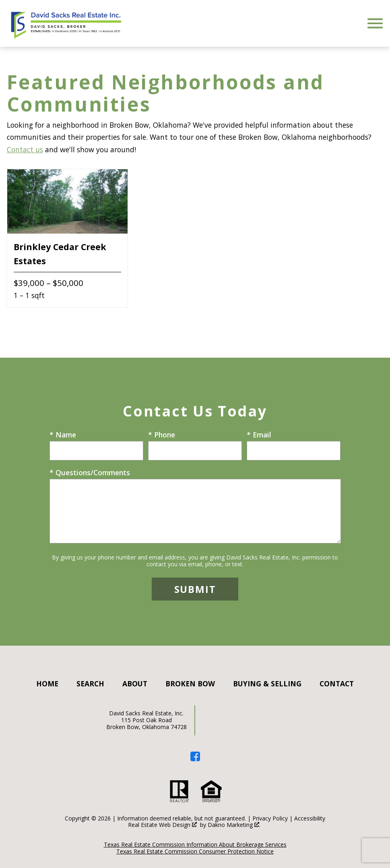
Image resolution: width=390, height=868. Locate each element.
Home (47, 684)
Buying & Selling (267, 684)
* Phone (162, 435)
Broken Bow (190, 684)
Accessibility (310, 818)
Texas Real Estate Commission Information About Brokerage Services (195, 844)
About (135, 684)
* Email (259, 435)
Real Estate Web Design (162, 825)
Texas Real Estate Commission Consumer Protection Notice (195, 851)
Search (90, 684)
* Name (63, 435)
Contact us (25, 149)
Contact (337, 684)
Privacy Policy (270, 818)
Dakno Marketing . (234, 825)
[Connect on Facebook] (195, 758)
